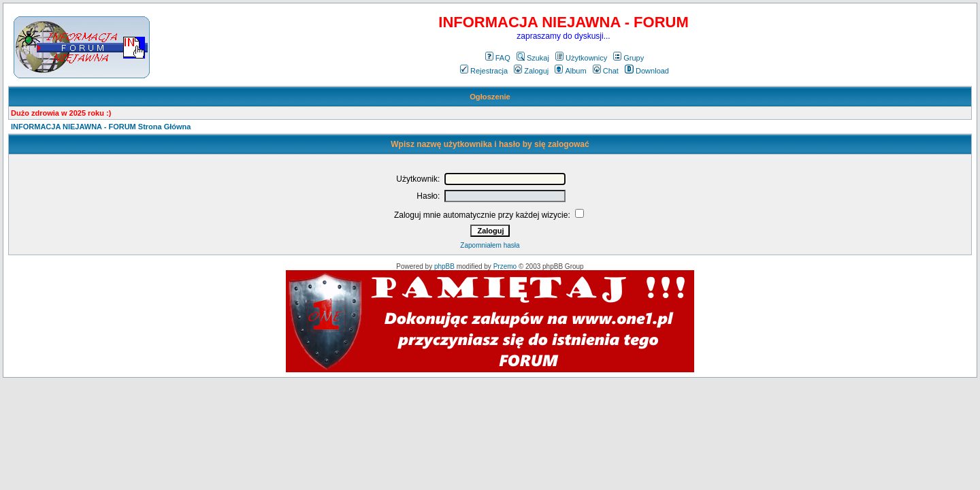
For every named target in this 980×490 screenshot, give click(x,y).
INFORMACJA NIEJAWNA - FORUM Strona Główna (101, 127)
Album (570, 71)
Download (647, 71)
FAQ (498, 58)
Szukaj (533, 58)
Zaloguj (531, 71)
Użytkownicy (581, 58)
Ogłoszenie (490, 97)
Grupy (628, 58)
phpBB (444, 266)
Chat (606, 71)
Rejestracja (484, 71)
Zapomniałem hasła (490, 245)
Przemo (505, 266)
